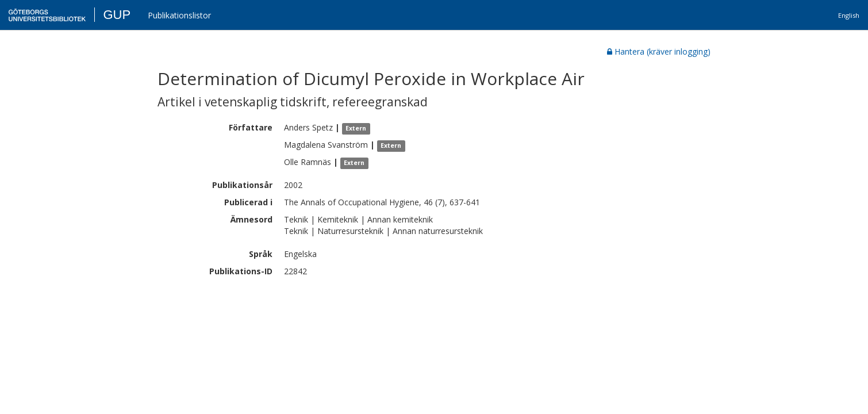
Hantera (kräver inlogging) (659, 51)
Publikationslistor (179, 15)
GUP (117, 15)
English (849, 15)
